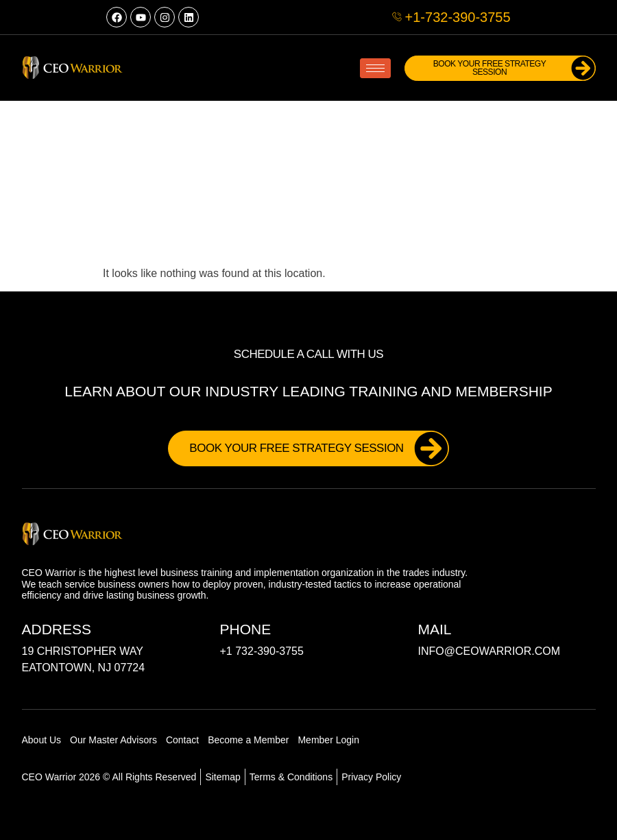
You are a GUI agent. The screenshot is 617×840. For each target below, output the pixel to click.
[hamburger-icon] (375, 68)
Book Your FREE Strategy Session (506, 68)
